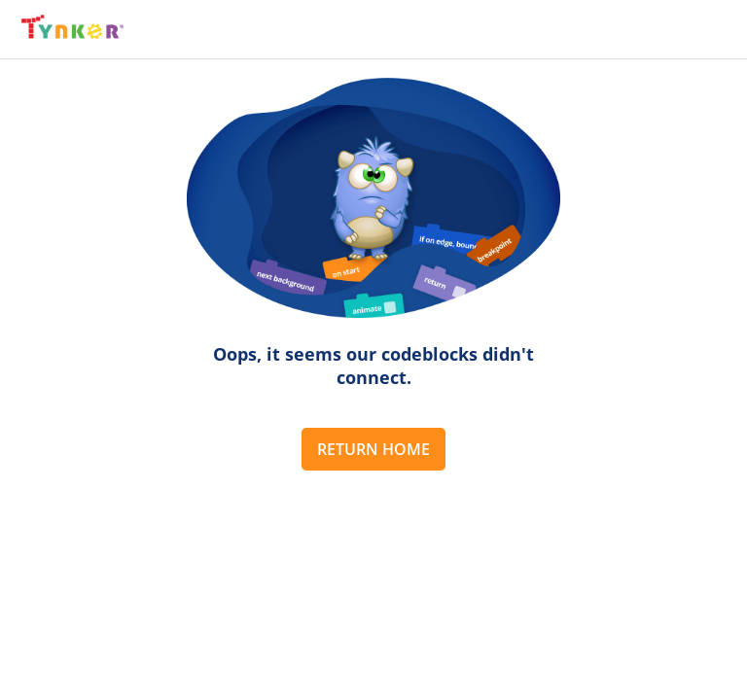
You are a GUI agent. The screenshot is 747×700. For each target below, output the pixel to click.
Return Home (373, 449)
